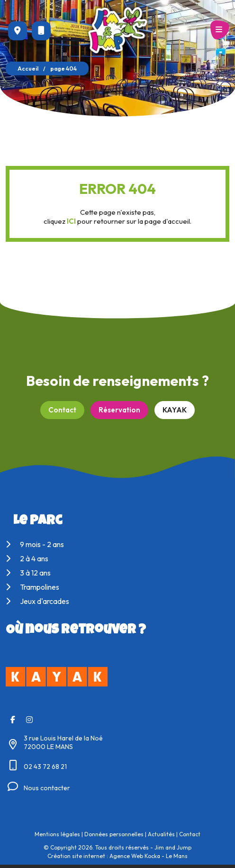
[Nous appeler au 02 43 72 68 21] (41, 31)
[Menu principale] (220, 30)
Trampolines (32, 587)
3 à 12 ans (28, 573)
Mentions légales (57, 834)
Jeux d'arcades (37, 601)
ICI (71, 221)
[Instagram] (29, 720)
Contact (62, 410)
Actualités (161, 834)
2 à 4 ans (27, 558)
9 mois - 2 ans (35, 544)
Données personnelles (114, 834)
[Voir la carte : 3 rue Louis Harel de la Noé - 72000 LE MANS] (18, 31)
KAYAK (175, 410)
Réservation (119, 410)
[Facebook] (13, 720)
